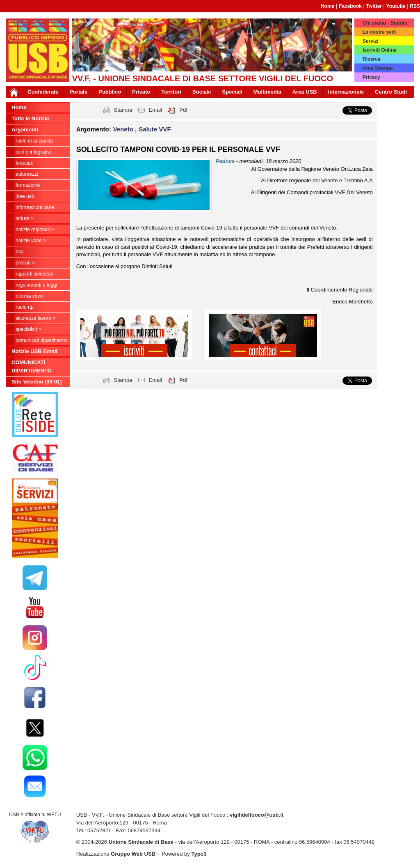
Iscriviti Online (380, 50)
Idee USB (25, 196)
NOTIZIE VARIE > (31, 241)
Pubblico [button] (110, 92)
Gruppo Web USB (133, 854)
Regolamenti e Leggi (36, 285)
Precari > (25, 263)
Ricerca (371, 59)
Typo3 (199, 854)
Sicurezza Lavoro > (35, 318)
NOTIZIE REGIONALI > (35, 230)
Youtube (396, 6)
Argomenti (25, 130)
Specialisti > (28, 329)
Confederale (43, 92)
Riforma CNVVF (30, 296)
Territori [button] (171, 92)
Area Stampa (378, 68)
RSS (415, 6)
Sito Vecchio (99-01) (37, 382)
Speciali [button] (232, 92)
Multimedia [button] (267, 92)
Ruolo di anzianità (34, 141)
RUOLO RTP (25, 307)
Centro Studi (391, 92)
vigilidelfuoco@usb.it (257, 815)
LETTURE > (25, 218)
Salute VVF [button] (155, 129)
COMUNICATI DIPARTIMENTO (42, 340)
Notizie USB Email (34, 351)
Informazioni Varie (35, 207)
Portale (78, 92)
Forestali (24, 163)
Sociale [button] (202, 92)
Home (328, 6)
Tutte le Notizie (30, 118)
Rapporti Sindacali (34, 274)
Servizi (371, 41)
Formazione (28, 185)
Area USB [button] (305, 92)
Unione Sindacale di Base (141, 842)
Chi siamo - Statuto (385, 23)
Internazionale (346, 92)
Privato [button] (141, 92)
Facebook (350, 6)
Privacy (371, 77)
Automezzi (27, 174)
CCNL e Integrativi (33, 152)
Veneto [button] (124, 129)
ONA (20, 252)
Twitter (374, 6)
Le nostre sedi (379, 32)
